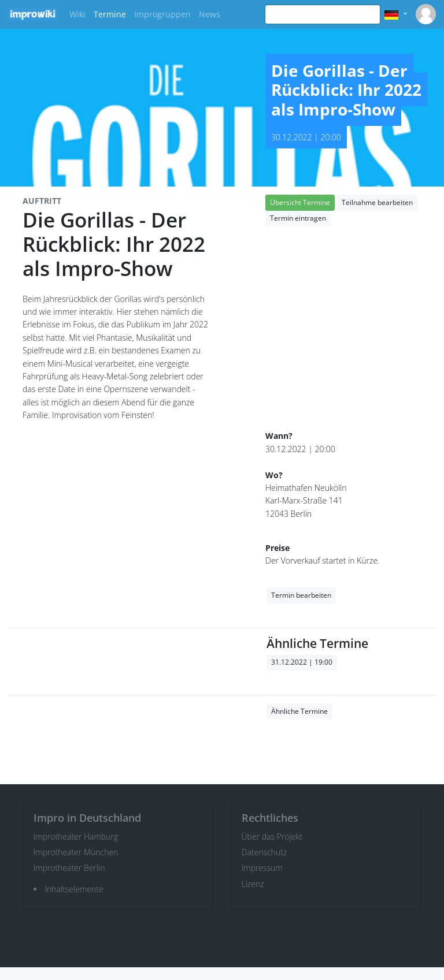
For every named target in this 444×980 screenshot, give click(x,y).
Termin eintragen (298, 218)
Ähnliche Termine (299, 711)
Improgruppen (162, 14)
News (210, 14)
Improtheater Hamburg (76, 836)
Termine (110, 14)
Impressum (262, 868)
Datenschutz (264, 852)
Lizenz (253, 884)
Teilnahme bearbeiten (377, 202)
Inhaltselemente (74, 889)
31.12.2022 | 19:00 (302, 662)
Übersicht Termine (300, 202)
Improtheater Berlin (69, 868)
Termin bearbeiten (301, 595)
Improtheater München (76, 852)
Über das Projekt (272, 836)
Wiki (77, 14)
